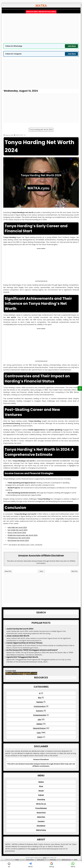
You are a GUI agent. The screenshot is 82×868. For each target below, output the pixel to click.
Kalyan (41, 795)
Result (41, 791)
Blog (40, 698)
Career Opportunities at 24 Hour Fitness (24, 643)
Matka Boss (53, 860)
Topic (32, 545)
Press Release (41, 808)
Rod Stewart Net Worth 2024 (18, 540)
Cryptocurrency (40, 706)
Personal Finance (39, 728)
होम (9, 865)
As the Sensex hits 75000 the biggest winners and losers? (32, 650)
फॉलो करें (30, 865)
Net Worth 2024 (24, 545)
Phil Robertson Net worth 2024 (19, 538)
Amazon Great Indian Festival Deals (41, 12)
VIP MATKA (39, 545)
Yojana (40, 737)
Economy (40, 711)
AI (40, 693)
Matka (41, 782)
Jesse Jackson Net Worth (18, 636)
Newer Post (8, 571)
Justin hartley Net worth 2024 (20, 629)
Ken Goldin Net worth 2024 (18, 530)
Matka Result (41, 860)
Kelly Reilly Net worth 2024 (17, 527)
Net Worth (13, 545)
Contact (41, 821)
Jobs (39, 719)
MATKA (45, 858)
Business (40, 702)
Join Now (72, 46)
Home (41, 571)
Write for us (41, 804)
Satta (76, 860)
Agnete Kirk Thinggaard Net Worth (22, 657)
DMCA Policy (41, 830)
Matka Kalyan (30, 860)
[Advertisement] (41, 28)
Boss (41, 786)
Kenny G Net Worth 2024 (17, 533)
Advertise (41, 817)
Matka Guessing (66, 860)
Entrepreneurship (40, 715)
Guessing (41, 799)
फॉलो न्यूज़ (52, 865)
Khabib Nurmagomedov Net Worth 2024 (23, 535)
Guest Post (41, 813)
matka (33, 849)
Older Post (74, 571)
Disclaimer (41, 826)
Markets (39, 724)
